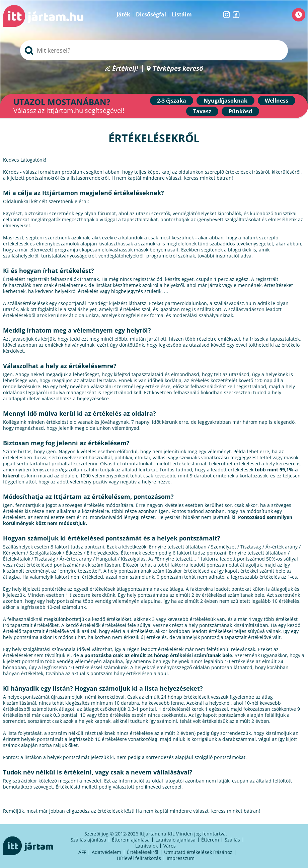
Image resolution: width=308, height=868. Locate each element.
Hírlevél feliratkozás (139, 858)
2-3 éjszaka (172, 101)
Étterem (210, 840)
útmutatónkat (137, 464)
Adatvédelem (106, 852)
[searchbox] (154, 50)
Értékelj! (125, 69)
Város (170, 846)
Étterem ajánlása (131, 840)
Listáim (182, 14)
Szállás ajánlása (88, 840)
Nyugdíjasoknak (225, 101)
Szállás (232, 840)
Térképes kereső (178, 69)
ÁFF (82, 852)
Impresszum (181, 858)
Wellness (277, 101)
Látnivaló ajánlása (175, 840)
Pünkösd (240, 111)
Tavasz (202, 111)
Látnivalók (146, 846)
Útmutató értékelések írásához (198, 852)
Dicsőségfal (151, 14)
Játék (123, 14)
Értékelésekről (143, 852)
